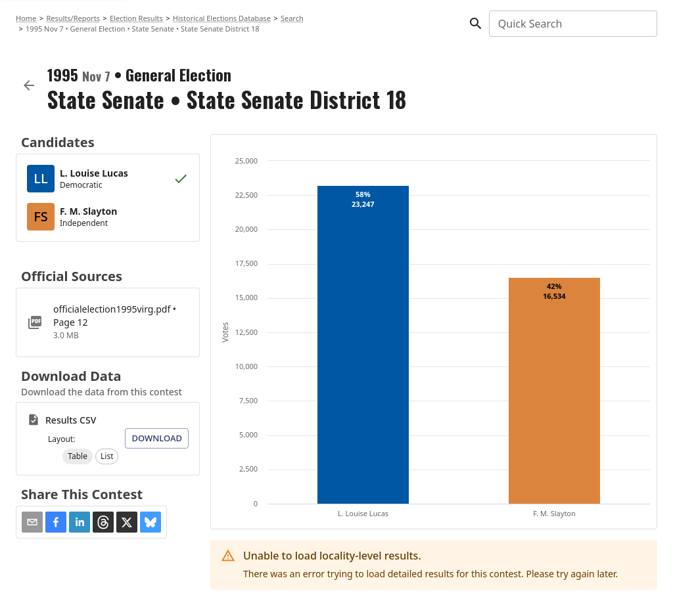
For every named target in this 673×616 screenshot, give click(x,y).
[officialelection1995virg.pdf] (108, 322)
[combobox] (572, 24)
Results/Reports (73, 18)
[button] (78, 456)
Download (157, 438)
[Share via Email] (32, 522)
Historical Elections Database (222, 18)
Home (26, 18)
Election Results (136, 18)
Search (292, 18)
